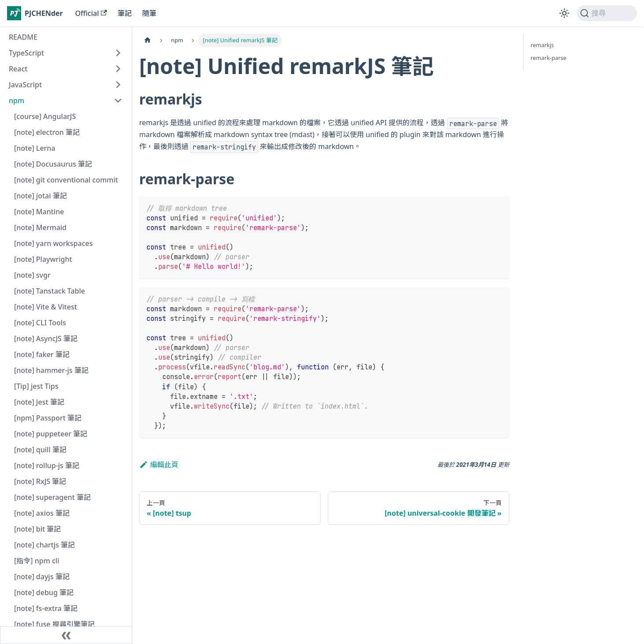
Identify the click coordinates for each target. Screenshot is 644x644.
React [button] (18, 69)
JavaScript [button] (25, 85)
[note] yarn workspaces (53, 243)
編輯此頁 (159, 465)
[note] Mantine (39, 212)
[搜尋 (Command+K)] (607, 13)
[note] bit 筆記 (37, 529)
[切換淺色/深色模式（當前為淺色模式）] (564, 13)
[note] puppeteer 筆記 (51, 434)
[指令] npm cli (37, 561)
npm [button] (17, 101)
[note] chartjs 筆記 (44, 545)
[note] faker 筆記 (42, 354)
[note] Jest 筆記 (39, 402)
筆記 (125, 13)
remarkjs (542, 45)
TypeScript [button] (26, 53)
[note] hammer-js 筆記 (51, 370)
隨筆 (149, 13)
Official (91, 13)
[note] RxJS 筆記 (40, 481)
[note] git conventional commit (66, 180)
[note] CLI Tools (40, 323)
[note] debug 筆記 (44, 592)
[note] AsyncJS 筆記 (46, 339)
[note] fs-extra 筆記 (46, 608)
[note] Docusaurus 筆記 (53, 164)
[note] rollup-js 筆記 (47, 465)
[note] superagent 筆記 (52, 497)
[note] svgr (32, 275)
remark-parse (549, 58)
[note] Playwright (43, 259)
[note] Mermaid (40, 227)
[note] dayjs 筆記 (42, 577)
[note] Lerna (35, 148)
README (23, 37)
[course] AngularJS (45, 116)
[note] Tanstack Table (50, 291)
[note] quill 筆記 (40, 450)
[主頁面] (148, 40)
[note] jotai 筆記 (41, 196)
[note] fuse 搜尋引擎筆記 (54, 624)
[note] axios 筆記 (42, 513)
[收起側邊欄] (66, 635)
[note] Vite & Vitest (46, 307)
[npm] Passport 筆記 (48, 418)
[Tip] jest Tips (36, 386)
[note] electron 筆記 (47, 132)
